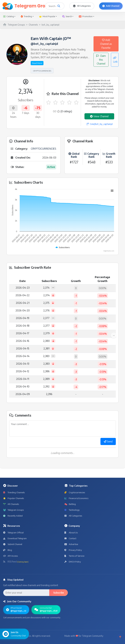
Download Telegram (15, 538)
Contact (70, 538)
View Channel (99, 116)
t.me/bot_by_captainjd (99, 124)
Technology (72, 510)
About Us (71, 533)
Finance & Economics (76, 498)
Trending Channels (14, 492)
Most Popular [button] (47, 16)
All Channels (11, 504)
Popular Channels (14, 498)
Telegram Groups (13, 510)
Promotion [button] (86, 16)
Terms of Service (74, 556)
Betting (70, 504)
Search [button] (67, 16)
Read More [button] (37, 63)
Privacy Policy (73, 550)
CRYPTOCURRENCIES (42, 71)
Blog (8, 550)
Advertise (71, 544)
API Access (10, 556)
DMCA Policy (73, 562)
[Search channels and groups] (59, 6)
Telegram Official (13, 533)
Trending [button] (26, 16)
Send (108, 441)
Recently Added (13, 516)
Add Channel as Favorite (106, 44)
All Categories (82, 6)
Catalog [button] (9, 16)
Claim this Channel (101, 60)
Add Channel (111, 6)
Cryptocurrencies (75, 492)
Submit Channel (13, 544)
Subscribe (59, 593)
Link (115, 60)
